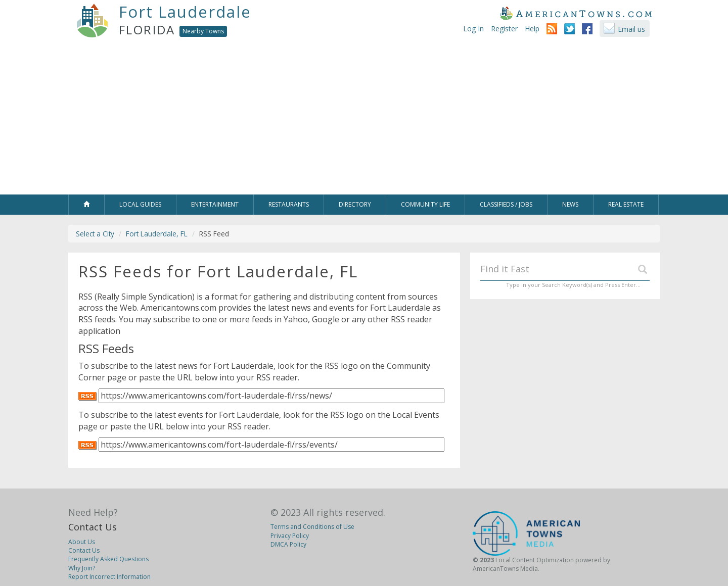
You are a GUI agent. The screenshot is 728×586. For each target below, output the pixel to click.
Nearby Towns (203, 31)
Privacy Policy (290, 536)
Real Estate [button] (626, 204)
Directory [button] (355, 204)
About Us (82, 542)
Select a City (95, 234)
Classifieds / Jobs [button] (506, 204)
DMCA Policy (288, 544)
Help (532, 29)
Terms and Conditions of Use (312, 527)
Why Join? (82, 568)
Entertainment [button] (215, 204)
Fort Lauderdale (185, 12)
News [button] (570, 204)
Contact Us (93, 527)
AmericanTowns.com (576, 13)
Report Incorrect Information (109, 577)
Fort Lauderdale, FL (157, 234)
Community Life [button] (425, 204)
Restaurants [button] (289, 204)
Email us (631, 29)
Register (504, 29)
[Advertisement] (364, 119)
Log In (473, 29)
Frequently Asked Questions (108, 559)
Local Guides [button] (140, 204)
